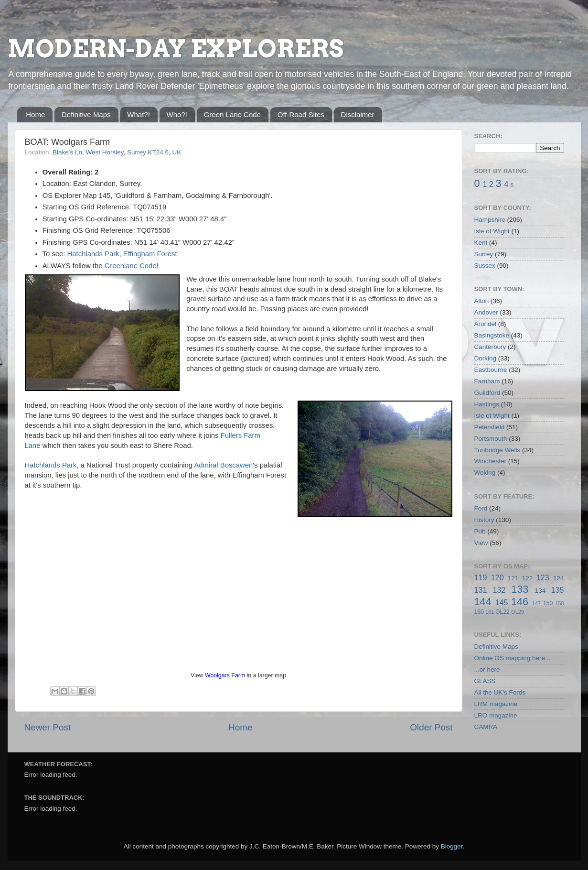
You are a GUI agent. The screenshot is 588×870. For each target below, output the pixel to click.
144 (483, 602)
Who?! (177, 114)
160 (479, 612)
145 (501, 602)
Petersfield (490, 427)
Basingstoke (492, 335)
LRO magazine (496, 715)
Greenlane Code (131, 266)
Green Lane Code (232, 114)
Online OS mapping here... (513, 658)
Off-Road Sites (301, 114)
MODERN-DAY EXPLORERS (176, 49)
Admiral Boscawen (223, 465)
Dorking (486, 358)
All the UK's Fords (500, 692)
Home (35, 114)
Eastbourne (491, 370)
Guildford (487, 393)
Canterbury (490, 347)
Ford (481, 508)
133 (520, 589)
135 (557, 590)
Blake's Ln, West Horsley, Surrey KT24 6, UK (117, 152)
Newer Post (48, 727)
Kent (481, 243)
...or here (487, 669)
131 (481, 590)
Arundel (486, 324)
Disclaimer (358, 114)
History (484, 520)
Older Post (431, 727)
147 (536, 603)
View (481, 543)
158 (560, 603)
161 (490, 612)
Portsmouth (491, 439)
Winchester (491, 461)
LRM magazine (496, 704)
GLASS (485, 681)
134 (540, 591)
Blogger (452, 846)
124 (559, 578)
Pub (480, 531)
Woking (485, 473)
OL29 (517, 612)
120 (497, 577)
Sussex (485, 266)
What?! (139, 114)
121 (513, 578)
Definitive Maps (86, 114)
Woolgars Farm (225, 675)
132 (499, 590)
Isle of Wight (492, 231)
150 (548, 603)
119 (481, 577)
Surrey (484, 254)
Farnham (487, 381)
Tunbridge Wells (497, 450)
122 (528, 578)
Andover (486, 312)
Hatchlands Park (93, 254)
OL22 (502, 612)
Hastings (487, 404)
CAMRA (486, 727)
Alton (482, 301)
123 (543, 577)
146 (520, 602)
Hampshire (490, 220)
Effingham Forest (150, 254)
